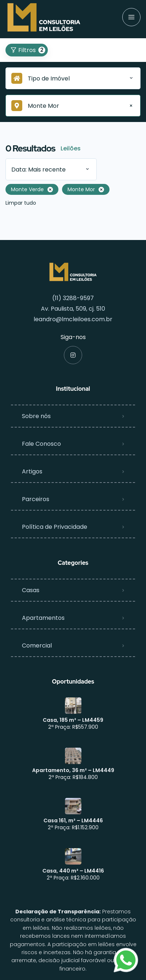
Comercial (37, 646)
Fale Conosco (41, 444)
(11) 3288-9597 (73, 298)
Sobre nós (36, 416)
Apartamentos (43, 618)
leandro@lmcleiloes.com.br (73, 319)
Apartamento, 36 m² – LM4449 (73, 770)
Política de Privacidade (55, 527)
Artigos (32, 471)
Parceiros (36, 499)
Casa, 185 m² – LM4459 (73, 720)
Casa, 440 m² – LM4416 (73, 871)
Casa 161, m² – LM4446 (73, 820)
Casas (31, 590)
